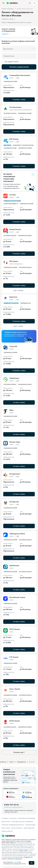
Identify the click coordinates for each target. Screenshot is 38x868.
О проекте (5, 818)
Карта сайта (6, 828)
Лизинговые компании (25, 9)
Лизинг (12, 762)
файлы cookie (23, 851)
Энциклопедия (30, 825)
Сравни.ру (3, 762)
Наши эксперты (17, 828)
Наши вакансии (29, 828)
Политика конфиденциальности (13, 825)
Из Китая (32, 762)
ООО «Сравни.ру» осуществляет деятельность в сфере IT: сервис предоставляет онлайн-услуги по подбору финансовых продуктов (19, 841)
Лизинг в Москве (8, 9)
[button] (19, 15)
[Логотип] (19, 836)
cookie (15, 862)
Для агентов (6, 821)
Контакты (13, 818)
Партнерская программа (27, 818)
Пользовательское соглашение (22, 821)
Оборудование (21, 762)
